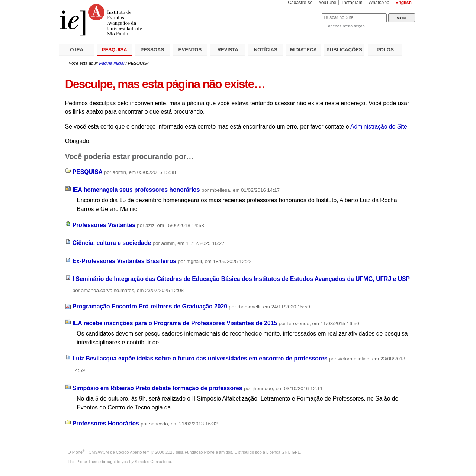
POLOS (385, 50)
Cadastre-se (300, 3)
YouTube (328, 3)
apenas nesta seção (346, 26)
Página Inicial (112, 63)
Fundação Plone (200, 452)
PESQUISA (115, 50)
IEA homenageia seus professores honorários (136, 190)
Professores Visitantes (104, 225)
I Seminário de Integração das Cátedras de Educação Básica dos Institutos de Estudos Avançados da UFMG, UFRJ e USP (241, 279)
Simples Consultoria (153, 462)
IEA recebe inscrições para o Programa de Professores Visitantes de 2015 (175, 323)
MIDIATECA (303, 50)
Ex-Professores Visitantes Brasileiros (124, 261)
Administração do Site (379, 127)
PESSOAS (152, 50)
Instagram (353, 3)
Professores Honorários (106, 423)
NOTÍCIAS (266, 50)
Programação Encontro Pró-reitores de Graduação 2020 (150, 306)
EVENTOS (190, 50)
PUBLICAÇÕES (344, 50)
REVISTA (228, 50)
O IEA (77, 50)
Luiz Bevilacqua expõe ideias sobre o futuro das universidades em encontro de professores (200, 358)
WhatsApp (379, 3)
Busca (304, 13)
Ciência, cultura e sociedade (112, 243)
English (403, 3)
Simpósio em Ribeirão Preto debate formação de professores (157, 388)
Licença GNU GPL (283, 452)
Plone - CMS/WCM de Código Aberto (107, 452)
